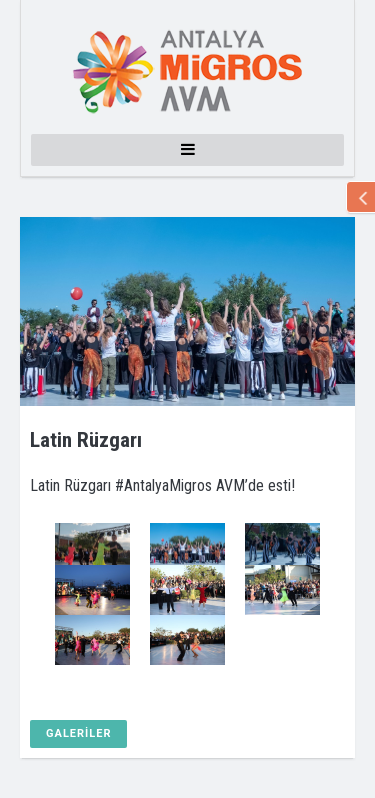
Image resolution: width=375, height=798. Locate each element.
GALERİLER (78, 733)
